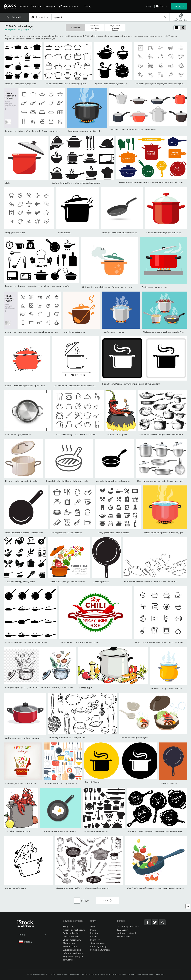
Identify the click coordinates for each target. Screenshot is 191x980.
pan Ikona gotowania (74, 332)
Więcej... (89, 6)
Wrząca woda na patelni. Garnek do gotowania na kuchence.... (99, 131)
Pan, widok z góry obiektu (18, 434)
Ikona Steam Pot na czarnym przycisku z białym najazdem (131, 384)
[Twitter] (155, 922)
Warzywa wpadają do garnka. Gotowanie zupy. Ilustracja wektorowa (39, 687)
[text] (107, 17)
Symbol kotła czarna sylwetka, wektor (114, 84)
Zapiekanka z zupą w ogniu (155, 287)
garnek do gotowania (16, 888)
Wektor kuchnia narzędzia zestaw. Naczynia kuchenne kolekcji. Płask (79, 783)
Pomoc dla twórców (100, 950)
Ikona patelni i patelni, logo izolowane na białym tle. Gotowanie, (36, 84)
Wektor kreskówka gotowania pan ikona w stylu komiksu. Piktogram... (40, 386)
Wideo (23, 6)
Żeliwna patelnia (101, 582)
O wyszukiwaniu (71, 936)
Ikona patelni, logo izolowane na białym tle (26, 642)
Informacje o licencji (73, 953)
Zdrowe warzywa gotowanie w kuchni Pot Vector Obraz (77, 582)
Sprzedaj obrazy (98, 946)
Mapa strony (124, 936)
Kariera (94, 936)
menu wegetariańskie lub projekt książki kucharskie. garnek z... (36, 783)
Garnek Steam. (93, 782)
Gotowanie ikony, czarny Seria (20, 582)
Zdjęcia (35, 6)
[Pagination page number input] (77, 901)
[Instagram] (162, 922)
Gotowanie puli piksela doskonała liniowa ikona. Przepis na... (83, 386)
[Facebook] (148, 922)
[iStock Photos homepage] (11, 6)
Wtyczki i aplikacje (72, 950)
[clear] (165, 17)
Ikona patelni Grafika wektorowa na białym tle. (125, 233)
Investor (94, 933)
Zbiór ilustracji (70, 946)
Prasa (93, 930)
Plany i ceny (69, 926)
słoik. (8, 183)
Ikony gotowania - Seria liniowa (67, 533)
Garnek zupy (85, 688)
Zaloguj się (179, 6)
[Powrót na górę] (188, 906)
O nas (93, 926)
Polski (33, 935)
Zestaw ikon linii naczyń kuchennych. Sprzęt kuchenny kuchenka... (38, 131)
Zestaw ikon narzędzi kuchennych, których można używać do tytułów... (153, 182)
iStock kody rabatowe (74, 930)
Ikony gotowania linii (15, 233)
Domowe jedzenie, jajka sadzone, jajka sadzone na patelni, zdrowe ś (75, 831)
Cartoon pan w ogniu (114, 332)
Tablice (164, 6)
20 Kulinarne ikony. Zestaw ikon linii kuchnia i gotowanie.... (83, 434)
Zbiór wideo (69, 943)
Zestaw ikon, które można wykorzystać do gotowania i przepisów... (38, 286)
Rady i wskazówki (72, 933)
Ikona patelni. (64, 233)
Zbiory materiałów (72, 940)
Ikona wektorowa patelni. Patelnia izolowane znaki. (30, 533)
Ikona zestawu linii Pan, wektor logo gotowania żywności (73, 84)
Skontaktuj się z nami (128, 926)
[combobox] (40, 17)
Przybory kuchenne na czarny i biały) (67, 737)
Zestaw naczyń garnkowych (134, 737)
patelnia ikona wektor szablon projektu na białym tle (122, 481)
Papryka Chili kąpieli (117, 434)
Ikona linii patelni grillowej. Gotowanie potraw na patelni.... (75, 481)
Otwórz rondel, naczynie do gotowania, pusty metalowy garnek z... (38, 481)
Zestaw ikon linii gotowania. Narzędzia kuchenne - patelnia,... (35, 332)
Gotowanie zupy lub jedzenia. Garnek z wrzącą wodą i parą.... (113, 287)
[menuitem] (24, 9)
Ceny (149, 6)
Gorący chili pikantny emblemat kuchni (80, 642)
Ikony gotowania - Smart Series (113, 533)
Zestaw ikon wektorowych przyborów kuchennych (76, 183)
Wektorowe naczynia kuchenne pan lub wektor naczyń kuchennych (38, 738)
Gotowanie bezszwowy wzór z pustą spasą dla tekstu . (151, 581)
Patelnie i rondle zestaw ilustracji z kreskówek (133, 129)
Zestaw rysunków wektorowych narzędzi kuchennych (83, 888)
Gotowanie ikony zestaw (96, 831)
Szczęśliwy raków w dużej (18, 831)
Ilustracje (48, 6)
